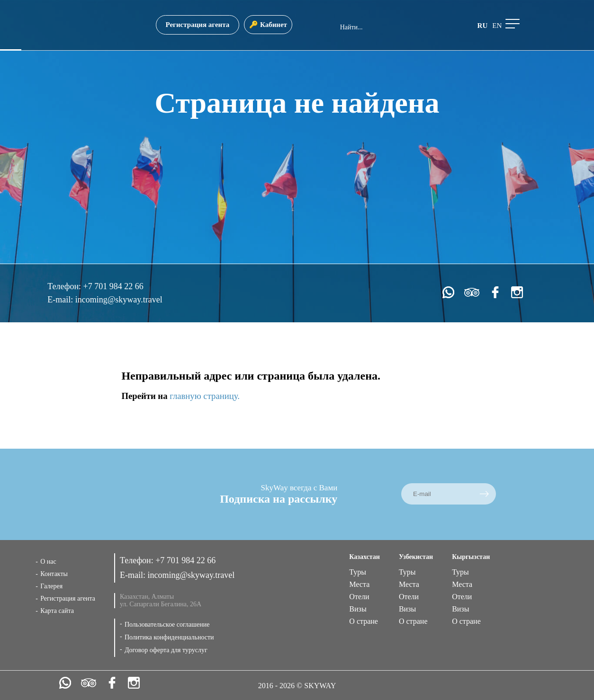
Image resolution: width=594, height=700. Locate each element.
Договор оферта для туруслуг (166, 650)
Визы (358, 609)
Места (359, 584)
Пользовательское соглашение (167, 625)
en (497, 26)
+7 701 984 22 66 (113, 286)
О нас (48, 562)
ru (483, 26)
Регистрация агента (198, 25)
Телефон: (65, 286)
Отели (359, 597)
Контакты (54, 574)
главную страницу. (205, 396)
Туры (358, 572)
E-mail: (61, 300)
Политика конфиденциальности (169, 637)
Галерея (51, 586)
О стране (364, 621)
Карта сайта (57, 611)
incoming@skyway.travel (119, 300)
